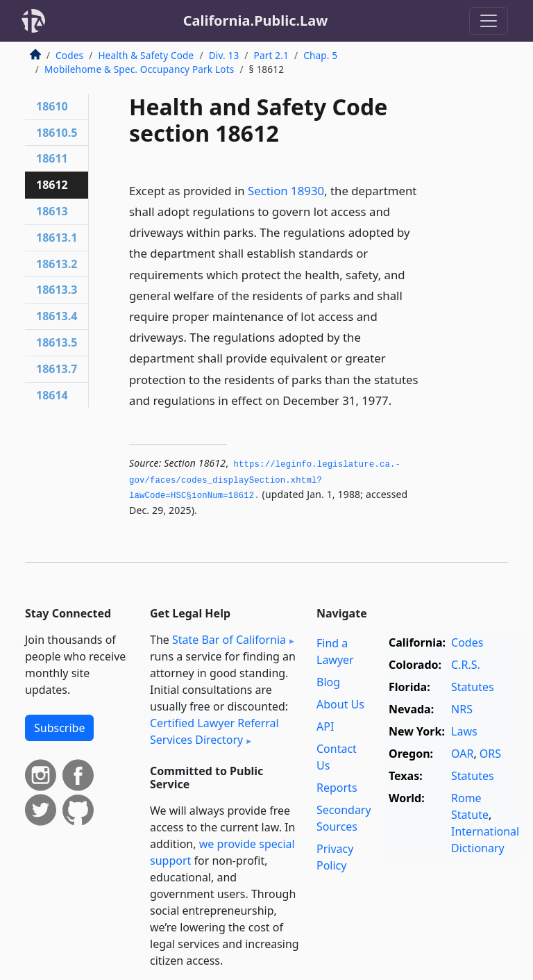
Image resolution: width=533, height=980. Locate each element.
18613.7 (57, 369)
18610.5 (57, 133)
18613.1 (57, 238)
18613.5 (57, 342)
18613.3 (57, 290)
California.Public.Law (256, 20)
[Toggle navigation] (489, 21)
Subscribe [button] (59, 728)
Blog (328, 682)
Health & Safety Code (146, 55)
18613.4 (57, 316)
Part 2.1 (271, 55)
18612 (52, 185)
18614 (52, 395)
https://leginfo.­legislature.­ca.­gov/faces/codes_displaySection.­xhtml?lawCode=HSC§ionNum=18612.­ (265, 480)
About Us (340, 704)
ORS (490, 754)
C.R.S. (466, 665)
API (325, 726)
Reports (337, 788)
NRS (462, 709)
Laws (464, 731)
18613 (52, 211)
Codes (69, 55)
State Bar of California (229, 640)
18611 (52, 158)
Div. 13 (224, 55)
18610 (52, 106)
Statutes (473, 687)
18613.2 (57, 264)
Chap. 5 (320, 55)
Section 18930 (286, 191)
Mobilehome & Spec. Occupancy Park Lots (139, 69)
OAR (462, 754)
